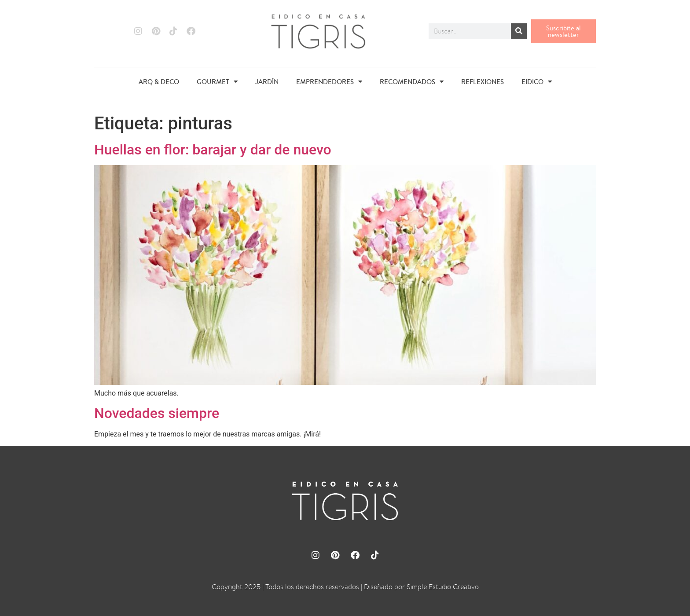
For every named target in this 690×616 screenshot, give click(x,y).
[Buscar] (519, 31)
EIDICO (537, 82)
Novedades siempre (157, 413)
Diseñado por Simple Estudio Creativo (421, 587)
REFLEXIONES (483, 82)
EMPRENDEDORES (329, 82)
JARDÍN (267, 82)
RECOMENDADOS (412, 82)
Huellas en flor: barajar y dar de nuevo (213, 150)
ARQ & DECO (159, 82)
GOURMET (217, 82)
